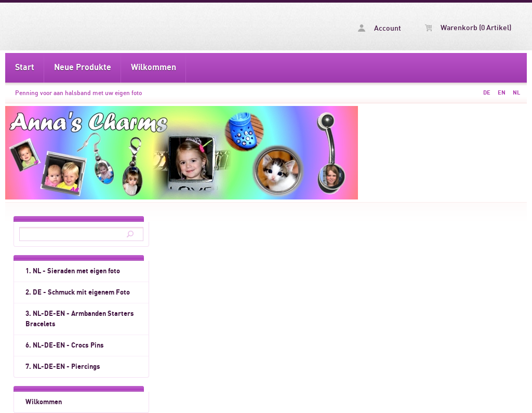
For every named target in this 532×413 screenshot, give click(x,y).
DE (487, 93)
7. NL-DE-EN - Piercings (63, 367)
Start (25, 68)
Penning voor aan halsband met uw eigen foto (78, 93)
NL (516, 93)
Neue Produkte (83, 68)
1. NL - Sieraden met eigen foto (73, 271)
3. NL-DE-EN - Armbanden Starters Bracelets (80, 319)
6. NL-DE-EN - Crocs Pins (65, 345)
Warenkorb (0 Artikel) (468, 28)
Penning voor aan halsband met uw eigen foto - (87, 26)
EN (502, 93)
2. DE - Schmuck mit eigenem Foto (78, 292)
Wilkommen (154, 68)
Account (380, 28)
